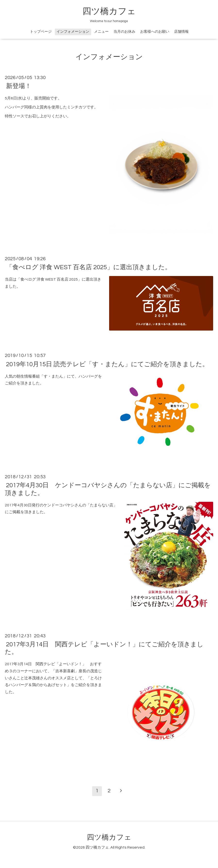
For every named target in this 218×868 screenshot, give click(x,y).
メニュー (101, 32)
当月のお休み (124, 32)
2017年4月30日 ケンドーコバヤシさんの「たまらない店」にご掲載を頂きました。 (108, 489)
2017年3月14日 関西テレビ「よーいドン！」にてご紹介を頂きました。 (104, 648)
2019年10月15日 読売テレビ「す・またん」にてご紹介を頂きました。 (107, 364)
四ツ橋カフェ (109, 11)
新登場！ (19, 86)
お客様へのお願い (155, 32)
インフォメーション (73, 32)
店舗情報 (181, 32)
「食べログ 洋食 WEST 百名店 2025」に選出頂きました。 (89, 267)
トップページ (41, 32)
